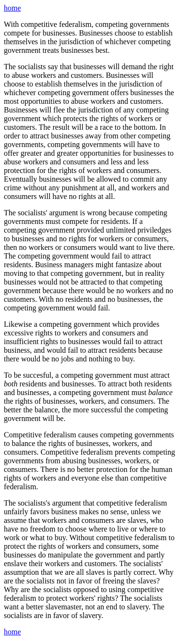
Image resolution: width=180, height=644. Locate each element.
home (12, 8)
